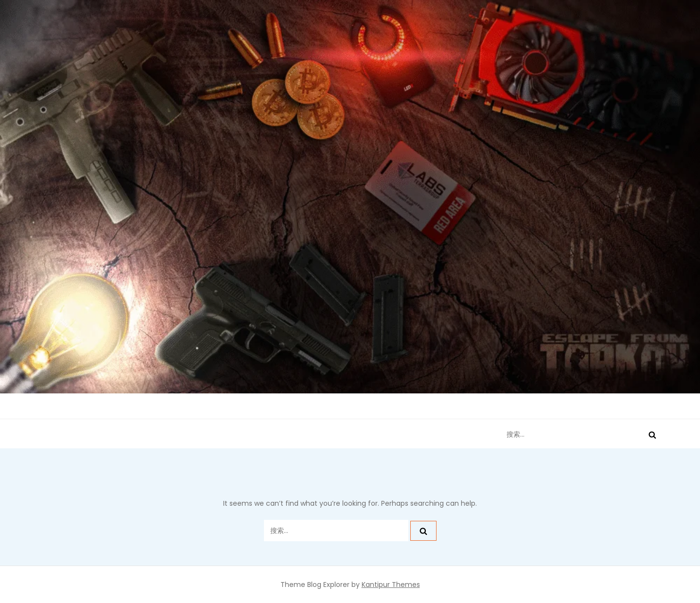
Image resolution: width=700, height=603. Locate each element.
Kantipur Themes (391, 585)
